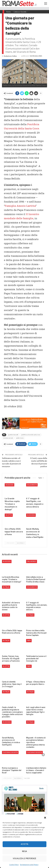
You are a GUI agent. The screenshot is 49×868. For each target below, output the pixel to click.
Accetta (24, 844)
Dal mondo (32, 561)
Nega (24, 851)
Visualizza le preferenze (24, 858)
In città (9, 515)
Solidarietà (32, 485)
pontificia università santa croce (31, 435)
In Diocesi (9, 485)
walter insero (20, 438)
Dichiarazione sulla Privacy (29, 865)
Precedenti (10, 543)
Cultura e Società (10, 752)
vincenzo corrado (8, 438)
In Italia (6, 587)
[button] (45, 818)
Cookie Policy (14, 865)
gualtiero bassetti (13, 435)
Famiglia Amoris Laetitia (20, 206)
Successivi (21, 543)
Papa (29, 641)
